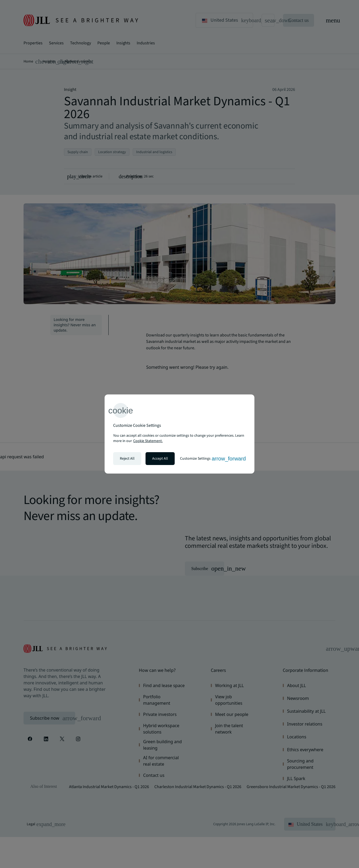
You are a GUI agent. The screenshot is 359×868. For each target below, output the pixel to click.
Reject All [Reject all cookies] (127, 459)
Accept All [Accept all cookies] (160, 459)
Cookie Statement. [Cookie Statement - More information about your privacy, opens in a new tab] (148, 441)
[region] (180, 434)
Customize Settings (213, 459)
